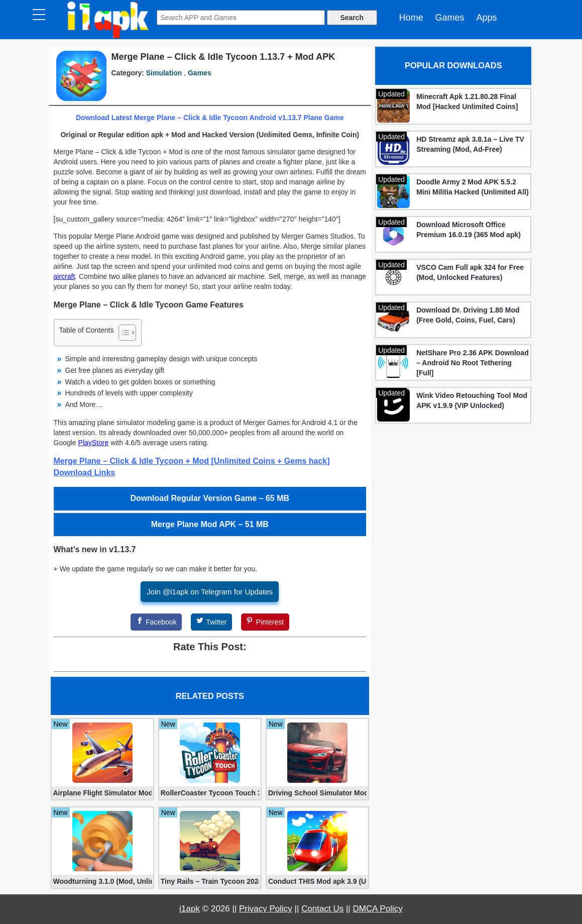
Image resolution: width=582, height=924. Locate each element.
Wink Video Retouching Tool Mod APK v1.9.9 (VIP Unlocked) (472, 400)
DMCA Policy (378, 909)
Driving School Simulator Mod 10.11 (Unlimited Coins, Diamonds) (317, 793)
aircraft (65, 276)
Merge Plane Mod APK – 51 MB (210, 524)
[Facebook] (156, 622)
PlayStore (94, 443)
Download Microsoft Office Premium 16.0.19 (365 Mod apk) (469, 230)
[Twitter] (211, 622)
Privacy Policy (266, 909)
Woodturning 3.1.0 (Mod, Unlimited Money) (102, 881)
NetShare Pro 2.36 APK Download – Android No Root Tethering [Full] (473, 363)
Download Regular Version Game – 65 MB (210, 498)
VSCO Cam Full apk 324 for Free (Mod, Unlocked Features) (470, 272)
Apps (486, 18)
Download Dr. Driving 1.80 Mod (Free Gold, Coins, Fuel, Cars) (468, 315)
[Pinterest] (265, 622)
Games (450, 18)
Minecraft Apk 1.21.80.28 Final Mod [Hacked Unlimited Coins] (467, 101)
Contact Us (322, 909)
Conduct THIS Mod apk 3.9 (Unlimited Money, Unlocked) (317, 881)
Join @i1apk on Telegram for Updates (210, 592)
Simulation (164, 73)
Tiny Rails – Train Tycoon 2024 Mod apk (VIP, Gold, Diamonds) (210, 881)
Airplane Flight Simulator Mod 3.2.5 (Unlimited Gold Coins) (102, 793)
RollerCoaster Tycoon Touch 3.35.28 (210, 793)
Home (411, 18)
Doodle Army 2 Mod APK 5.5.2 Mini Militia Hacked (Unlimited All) (473, 187)
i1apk (190, 909)
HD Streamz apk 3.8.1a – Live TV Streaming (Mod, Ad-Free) (470, 144)
